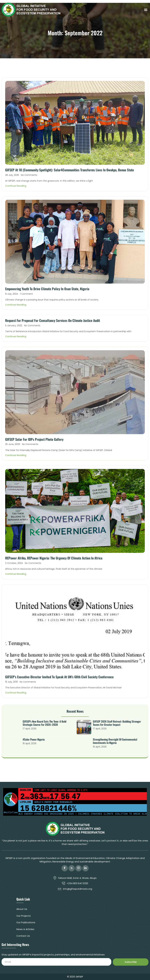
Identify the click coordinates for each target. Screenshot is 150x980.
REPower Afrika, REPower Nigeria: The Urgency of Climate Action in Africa (54, 558)
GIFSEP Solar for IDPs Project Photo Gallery (34, 439)
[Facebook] (65, 868)
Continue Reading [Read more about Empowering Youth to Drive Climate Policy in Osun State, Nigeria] (16, 305)
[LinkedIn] (85, 868)
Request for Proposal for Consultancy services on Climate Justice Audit (53, 320)
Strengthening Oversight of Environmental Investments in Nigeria (115, 741)
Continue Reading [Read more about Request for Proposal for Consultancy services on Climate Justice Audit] (16, 336)
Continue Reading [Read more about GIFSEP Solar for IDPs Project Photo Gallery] (16, 455)
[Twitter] (72, 868)
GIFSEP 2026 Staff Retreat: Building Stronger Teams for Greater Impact (117, 723)
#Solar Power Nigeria (34, 739)
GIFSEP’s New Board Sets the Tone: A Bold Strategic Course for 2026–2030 (44, 723)
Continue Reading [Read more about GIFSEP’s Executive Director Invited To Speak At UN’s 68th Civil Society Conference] (16, 693)
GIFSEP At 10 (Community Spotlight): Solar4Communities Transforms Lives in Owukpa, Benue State (70, 170)
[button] (146, 10)
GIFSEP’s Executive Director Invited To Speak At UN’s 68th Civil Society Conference (59, 677)
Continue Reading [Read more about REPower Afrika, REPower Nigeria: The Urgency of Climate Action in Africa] (16, 574)
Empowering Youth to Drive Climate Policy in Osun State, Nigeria (47, 289)
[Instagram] (79, 868)
